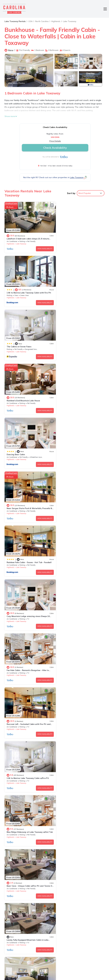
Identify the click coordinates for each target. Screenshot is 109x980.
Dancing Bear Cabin (16, 342)
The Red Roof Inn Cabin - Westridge (23, 813)
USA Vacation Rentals (15, 933)
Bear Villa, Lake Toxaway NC (71, 708)
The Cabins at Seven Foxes (19, 289)
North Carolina (42, 21)
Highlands (56, 21)
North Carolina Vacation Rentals (16, 925)
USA (30, 21)
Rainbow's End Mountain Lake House (75, 289)
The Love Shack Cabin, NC (70, 761)
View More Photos (16, 83)
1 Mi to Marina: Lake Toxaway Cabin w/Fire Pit (28, 499)
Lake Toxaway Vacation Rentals (16, 917)
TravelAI (65, 969)
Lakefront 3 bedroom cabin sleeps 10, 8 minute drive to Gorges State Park (80, 917)
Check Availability (55, 148)
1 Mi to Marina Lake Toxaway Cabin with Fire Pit (80, 237)
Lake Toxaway (70, 21)
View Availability (42, 247)
